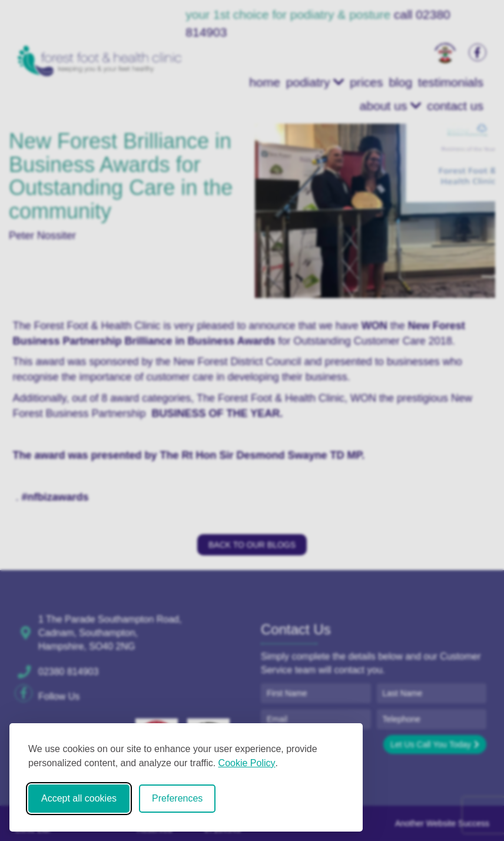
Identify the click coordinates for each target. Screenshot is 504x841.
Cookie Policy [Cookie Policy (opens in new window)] (247, 763)
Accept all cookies (79, 798)
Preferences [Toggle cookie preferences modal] (177, 798)
